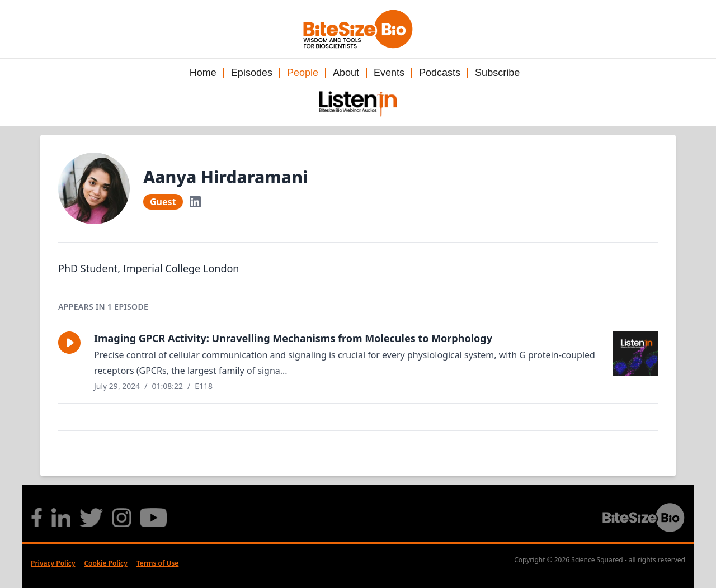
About (346, 73)
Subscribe (497, 73)
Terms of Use (158, 563)
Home (203, 73)
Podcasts (440, 73)
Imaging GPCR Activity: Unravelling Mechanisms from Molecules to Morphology (293, 338)
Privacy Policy (53, 563)
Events (389, 73)
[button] (69, 343)
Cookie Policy (105, 563)
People (303, 73)
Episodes (252, 73)
